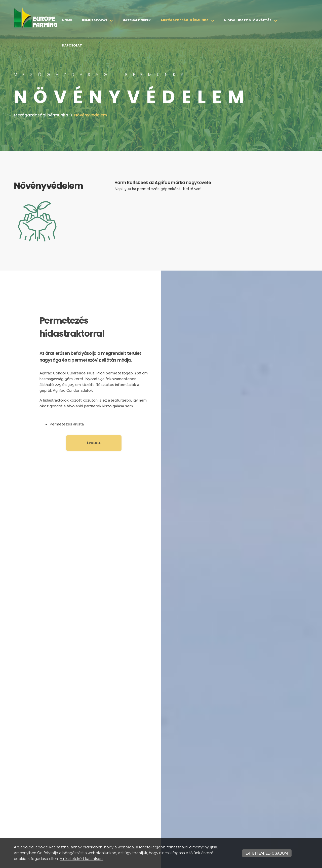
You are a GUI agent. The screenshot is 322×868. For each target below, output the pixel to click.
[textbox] (161, 163)
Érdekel (94, 443)
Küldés (228, 718)
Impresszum (61, 822)
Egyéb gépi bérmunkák (231, 828)
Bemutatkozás (126, 789)
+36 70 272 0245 (70, 597)
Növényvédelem (227, 805)
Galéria (120, 821)
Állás (118, 813)
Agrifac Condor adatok (73, 390)
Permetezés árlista (67, 424)
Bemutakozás (97, 20)
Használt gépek (137, 20)
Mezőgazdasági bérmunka (188, 20)
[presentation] (212, 663)
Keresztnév (255, 563)
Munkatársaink (126, 805)
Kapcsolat (72, 45)
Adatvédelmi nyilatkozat (32, 822)
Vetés (219, 797)
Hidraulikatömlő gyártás (251, 20)
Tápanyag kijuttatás (231, 813)
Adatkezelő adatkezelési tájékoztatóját (211, 689)
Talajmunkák (225, 789)
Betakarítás (224, 821)
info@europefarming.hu (73, 607)
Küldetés (121, 797)
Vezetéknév (199, 563)
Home (67, 20)
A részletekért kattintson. (82, 859)
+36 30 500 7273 (70, 581)
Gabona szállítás (279, 797)
